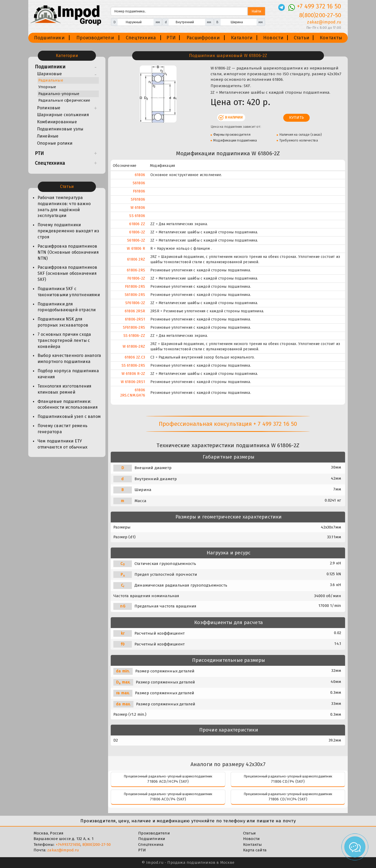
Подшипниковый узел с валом (69, 416)
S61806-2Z (136, 240)
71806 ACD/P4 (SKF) (168, 799)
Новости (273, 38)
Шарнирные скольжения (63, 115)
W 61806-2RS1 (133, 382)
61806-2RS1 (135, 319)
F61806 (139, 191)
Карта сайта (255, 850)
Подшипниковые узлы (60, 129)
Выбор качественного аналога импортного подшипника (69, 358)
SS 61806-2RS (133, 365)
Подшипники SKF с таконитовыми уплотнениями (69, 292)
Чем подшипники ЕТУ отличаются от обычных (62, 444)
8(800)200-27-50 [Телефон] (320, 15)
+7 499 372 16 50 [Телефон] (319, 6)
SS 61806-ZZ (134, 336)
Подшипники (49, 38)
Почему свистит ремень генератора (62, 429)
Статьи (301, 38)
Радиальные (51, 80)
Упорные (47, 87)
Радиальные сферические (64, 100)
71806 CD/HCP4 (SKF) (288, 799)
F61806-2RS (135, 287)
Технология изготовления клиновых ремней (65, 389)
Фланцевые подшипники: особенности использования (68, 404)
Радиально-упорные (59, 94)
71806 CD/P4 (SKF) (288, 781)
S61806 (139, 183)
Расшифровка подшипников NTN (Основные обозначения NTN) (68, 252)
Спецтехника (141, 38)
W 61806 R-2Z (133, 374)
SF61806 (138, 199)
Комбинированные (57, 122)
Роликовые (49, 108)
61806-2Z (137, 232)
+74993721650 (68, 845)
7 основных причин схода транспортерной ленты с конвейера (64, 340)
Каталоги (242, 38)
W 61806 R (136, 249)
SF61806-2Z (135, 303)
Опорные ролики (55, 143)
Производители (95, 38)
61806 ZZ (137, 224)
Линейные (48, 136)
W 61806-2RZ (134, 346)
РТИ (171, 38)
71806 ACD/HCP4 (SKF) (168, 781)
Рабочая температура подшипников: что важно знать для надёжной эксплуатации (64, 207)
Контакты (331, 38)
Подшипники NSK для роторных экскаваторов (63, 322)
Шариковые (50, 74)
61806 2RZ (136, 259)
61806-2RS (136, 270)
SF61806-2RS (134, 327)
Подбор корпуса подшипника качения (68, 374)
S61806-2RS (135, 295)
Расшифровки (203, 38)
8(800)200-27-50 (97, 845)
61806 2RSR (135, 311)
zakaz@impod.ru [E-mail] (324, 22)
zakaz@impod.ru (63, 850)
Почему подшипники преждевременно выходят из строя (68, 231)
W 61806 (138, 208)
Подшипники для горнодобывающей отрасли (67, 307)
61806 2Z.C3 (135, 357)
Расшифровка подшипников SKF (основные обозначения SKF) (68, 273)
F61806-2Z (136, 278)
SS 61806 (137, 216)
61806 (140, 175)
